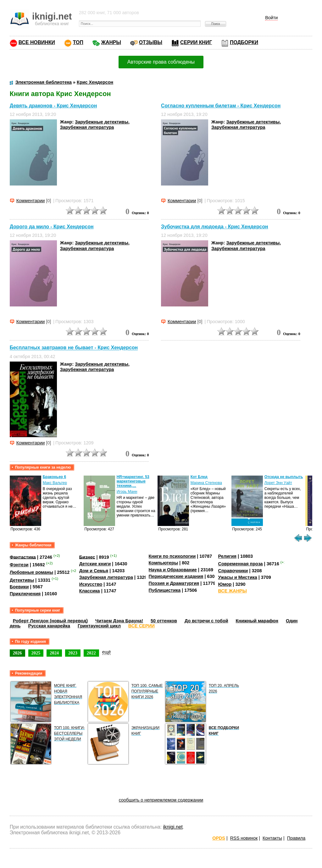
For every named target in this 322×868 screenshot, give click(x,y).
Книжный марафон (257, 621)
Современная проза (240, 564)
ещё (107, 652)
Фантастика (23, 557)
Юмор (225, 584)
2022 (91, 653)
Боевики (19, 587)
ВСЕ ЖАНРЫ (232, 591)
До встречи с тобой (206, 621)
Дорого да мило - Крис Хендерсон (52, 227)
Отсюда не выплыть (284, 477)
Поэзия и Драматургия (174, 583)
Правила (296, 838)
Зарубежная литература (87, 127)
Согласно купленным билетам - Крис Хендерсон (221, 106)
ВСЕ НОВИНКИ (37, 42)
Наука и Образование (173, 570)
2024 (54, 653)
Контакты (272, 838)
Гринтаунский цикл (99, 626)
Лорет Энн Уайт (278, 483)
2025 (36, 653)
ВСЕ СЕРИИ (142, 626)
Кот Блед (199, 477)
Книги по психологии (172, 556)
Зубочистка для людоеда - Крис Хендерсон (215, 227)
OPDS (219, 838)
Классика (90, 591)
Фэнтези (19, 565)
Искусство (91, 584)
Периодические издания (176, 576)
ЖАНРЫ (111, 42)
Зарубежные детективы (102, 122)
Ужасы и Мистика (237, 577)
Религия (227, 556)
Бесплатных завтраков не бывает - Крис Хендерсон (74, 348)
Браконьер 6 (54, 477)
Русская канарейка (49, 626)
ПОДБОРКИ (244, 42)
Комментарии (31, 201)
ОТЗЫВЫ (151, 42)
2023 (73, 653)
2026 (17, 653)
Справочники (233, 571)
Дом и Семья (94, 571)
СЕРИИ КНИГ (196, 42)
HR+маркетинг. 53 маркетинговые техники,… (133, 481)
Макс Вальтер (55, 483)
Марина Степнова (206, 483)
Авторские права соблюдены (161, 62)
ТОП (78, 42)
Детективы (22, 580)
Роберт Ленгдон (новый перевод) (50, 621)
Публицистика (165, 590)
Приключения (25, 594)
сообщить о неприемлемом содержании (161, 800)
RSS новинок (244, 838)
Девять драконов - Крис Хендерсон (53, 106)
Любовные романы (32, 572)
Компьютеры (164, 563)
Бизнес (87, 557)
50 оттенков (164, 621)
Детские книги (95, 564)
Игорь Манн (127, 492)
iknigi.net (173, 827)
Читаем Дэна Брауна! (119, 621)
